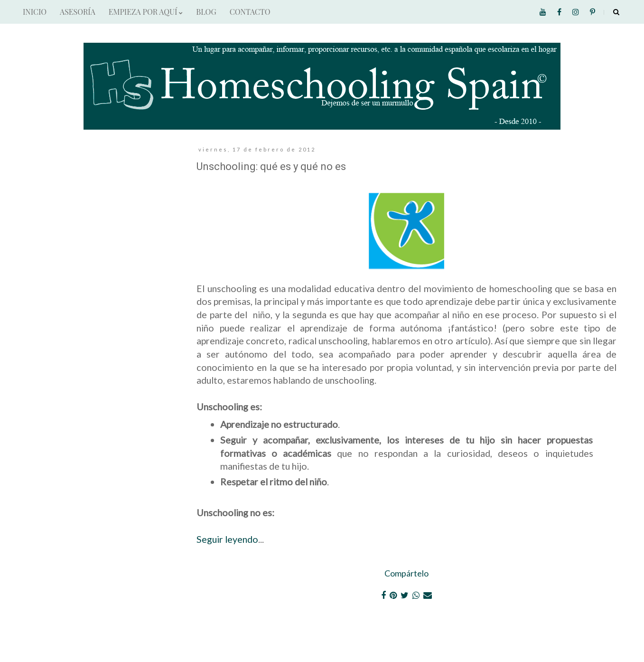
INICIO (35, 12)
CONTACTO (250, 12)
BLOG (206, 12)
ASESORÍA (78, 12)
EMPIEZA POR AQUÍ (146, 12)
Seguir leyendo (227, 539)
